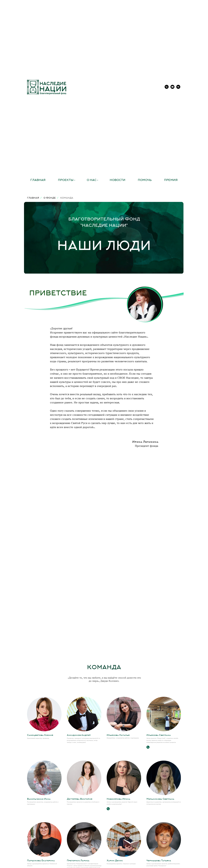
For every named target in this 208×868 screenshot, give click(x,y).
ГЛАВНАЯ (33, 198)
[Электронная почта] (172, 87)
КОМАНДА (67, 198)
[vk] (178, 87)
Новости (118, 180)
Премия (171, 180)
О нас (92, 180)
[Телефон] (167, 87)
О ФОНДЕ (50, 198)
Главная (38, 180)
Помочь (145, 180)
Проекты (66, 180)
